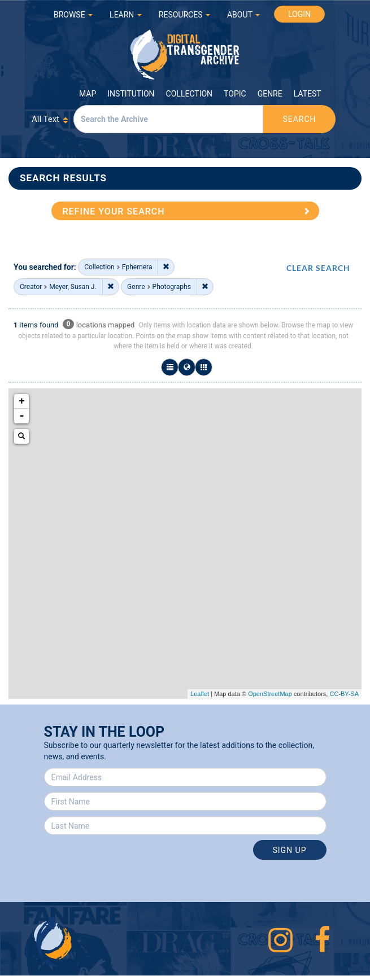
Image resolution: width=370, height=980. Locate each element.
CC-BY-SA (344, 694)
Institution (131, 94)
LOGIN (299, 14)
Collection (189, 94)
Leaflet (200, 694)
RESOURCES (184, 15)
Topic (235, 94)
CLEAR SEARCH (318, 268)
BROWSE (73, 15)
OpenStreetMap (270, 694)
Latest (308, 94)
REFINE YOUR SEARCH (114, 211)
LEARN (126, 15)
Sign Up (289, 850)
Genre (270, 94)
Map (88, 94)
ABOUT (243, 15)
